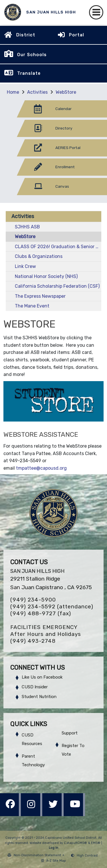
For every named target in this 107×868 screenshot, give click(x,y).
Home (13, 92)
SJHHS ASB (27, 227)
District (26, 35)
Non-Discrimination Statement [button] (38, 855)
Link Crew (25, 266)
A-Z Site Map (53, 861)
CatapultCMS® (75, 843)
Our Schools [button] (32, 55)
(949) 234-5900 (33, 600)
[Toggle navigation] (96, 12)
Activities (37, 92)
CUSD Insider (35, 687)
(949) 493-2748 (33, 641)
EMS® (96, 843)
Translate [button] (29, 73)
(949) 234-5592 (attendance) (52, 607)
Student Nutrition (39, 697)
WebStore (66, 92)
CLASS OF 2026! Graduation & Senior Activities (58, 247)
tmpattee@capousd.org (41, 468)
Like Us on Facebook (42, 677)
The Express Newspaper (40, 296)
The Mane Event (32, 306)
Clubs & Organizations (39, 256)
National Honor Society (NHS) (46, 276)
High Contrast (87, 856)
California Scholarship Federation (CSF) (57, 286)
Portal (76, 35)
